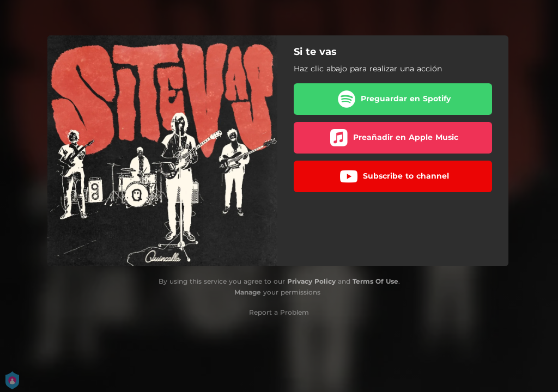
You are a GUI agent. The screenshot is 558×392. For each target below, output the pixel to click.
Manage (248, 292)
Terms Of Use (375, 281)
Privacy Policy (311, 281)
